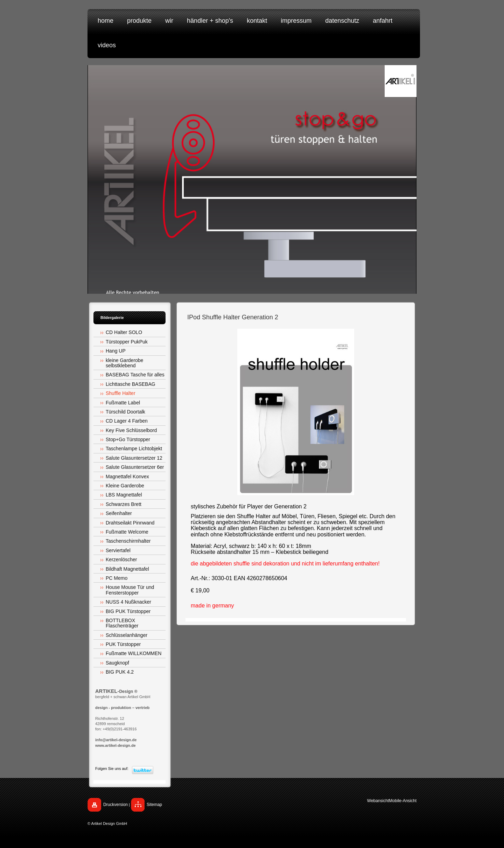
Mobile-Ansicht (403, 801)
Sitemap (154, 805)
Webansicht (378, 801)
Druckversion (115, 805)
